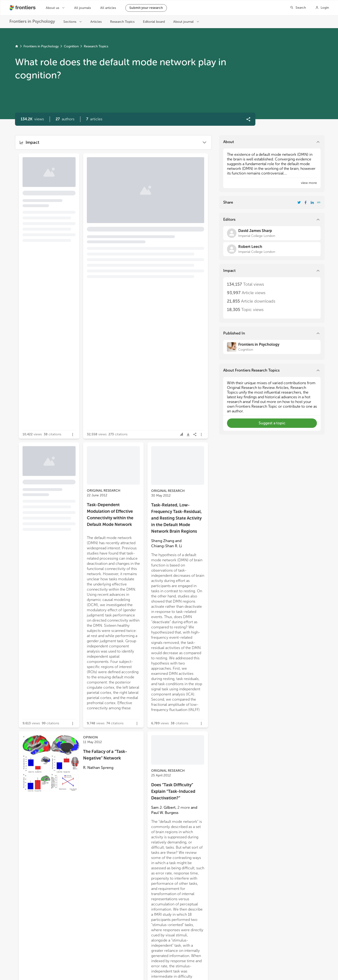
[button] (65, 119)
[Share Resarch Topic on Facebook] (306, 202)
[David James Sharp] (272, 233)
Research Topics (96, 46)
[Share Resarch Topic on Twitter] (299, 202)
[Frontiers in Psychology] (272, 347)
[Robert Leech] (272, 249)
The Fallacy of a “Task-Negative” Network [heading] (105, 755)
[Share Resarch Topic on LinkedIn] (312, 202)
